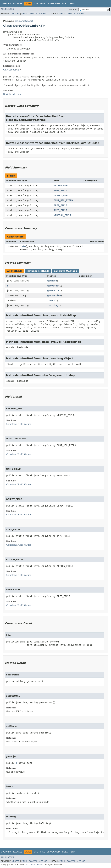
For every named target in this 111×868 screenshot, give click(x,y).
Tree (42, 4)
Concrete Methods (65, 271)
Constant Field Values (19, 424)
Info (23, 246)
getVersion (54, 296)
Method (43, 14)
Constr (33, 14)
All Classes (7, 9)
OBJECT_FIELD (62, 195)
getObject (53, 286)
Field (24, 14)
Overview (6, 4)
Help (72, 4)
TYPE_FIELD (61, 210)
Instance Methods (38, 271)
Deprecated (53, 4)
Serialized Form (12, 94)
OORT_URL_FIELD (63, 200)
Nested (16, 14)
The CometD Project (34, 865)
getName (52, 281)
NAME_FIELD (61, 190)
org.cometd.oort (24, 21)
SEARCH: (73, 10)
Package (18, 4)
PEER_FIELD (61, 205)
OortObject (10, 70)
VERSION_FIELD (63, 215)
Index (65, 4)
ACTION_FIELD (62, 186)
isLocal (52, 301)
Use (36, 4)
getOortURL (54, 291)
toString (53, 305)
